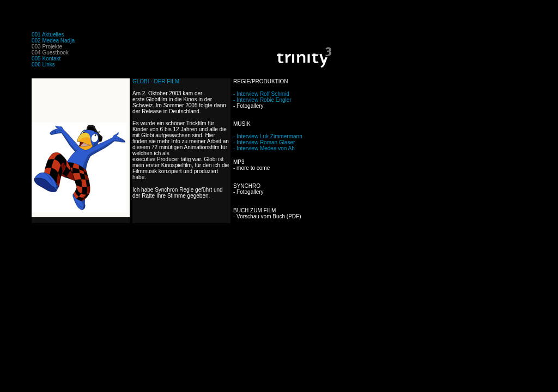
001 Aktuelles (48, 35)
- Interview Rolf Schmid (261, 94)
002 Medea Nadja (53, 41)
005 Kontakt (46, 59)
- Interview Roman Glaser (264, 142)
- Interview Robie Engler (262, 100)
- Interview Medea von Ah (264, 148)
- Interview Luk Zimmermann (268, 136)
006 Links (43, 65)
